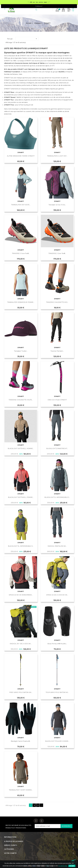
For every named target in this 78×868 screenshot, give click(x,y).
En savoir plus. (63, 866)
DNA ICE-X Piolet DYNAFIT (57, 400)
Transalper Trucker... (21, 351)
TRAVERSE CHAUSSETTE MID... (57, 302)
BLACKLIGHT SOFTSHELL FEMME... (21, 497)
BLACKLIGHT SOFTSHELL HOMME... (21, 449)
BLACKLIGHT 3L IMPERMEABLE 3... (57, 497)
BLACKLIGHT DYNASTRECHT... (57, 449)
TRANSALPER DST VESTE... (21, 205)
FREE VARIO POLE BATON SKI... (21, 692)
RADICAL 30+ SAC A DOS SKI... (21, 644)
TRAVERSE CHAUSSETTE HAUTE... (21, 400)
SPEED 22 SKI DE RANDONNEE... (21, 595)
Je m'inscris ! (66, 826)
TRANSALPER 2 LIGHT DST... (57, 156)
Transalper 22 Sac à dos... (57, 205)
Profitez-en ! (39, 6)
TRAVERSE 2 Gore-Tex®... (21, 253)
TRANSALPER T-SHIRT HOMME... (21, 790)
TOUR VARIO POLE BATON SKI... (57, 692)
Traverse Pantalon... (57, 351)
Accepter (72, 866)
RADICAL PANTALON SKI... (57, 546)
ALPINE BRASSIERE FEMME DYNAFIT (21, 156)
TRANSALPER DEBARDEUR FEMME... (21, 302)
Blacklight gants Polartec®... (21, 741)
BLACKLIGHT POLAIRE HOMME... (57, 741)
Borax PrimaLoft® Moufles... (57, 644)
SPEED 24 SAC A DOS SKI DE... (57, 595)
